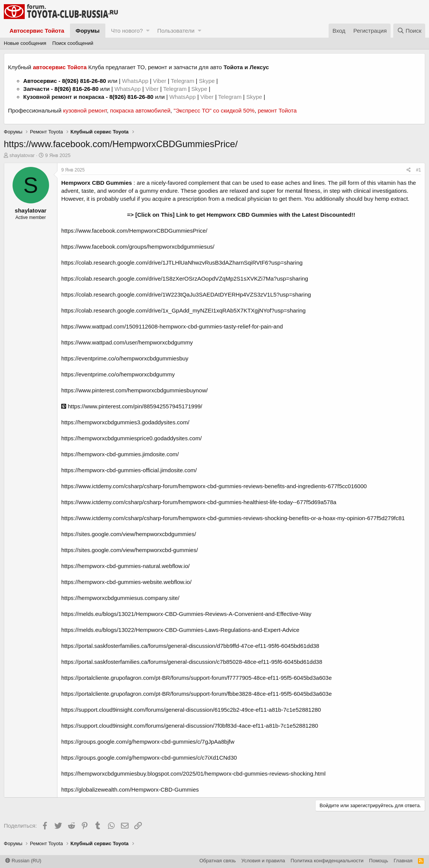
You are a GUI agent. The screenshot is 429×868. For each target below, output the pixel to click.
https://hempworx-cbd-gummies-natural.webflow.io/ (126, 566)
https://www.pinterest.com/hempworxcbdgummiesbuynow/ (134, 390)
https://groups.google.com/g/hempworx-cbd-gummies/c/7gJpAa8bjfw (148, 742)
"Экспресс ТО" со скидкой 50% (214, 110)
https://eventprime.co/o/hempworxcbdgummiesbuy (125, 358)
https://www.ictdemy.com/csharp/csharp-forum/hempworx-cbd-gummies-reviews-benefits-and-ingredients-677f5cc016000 (214, 486)
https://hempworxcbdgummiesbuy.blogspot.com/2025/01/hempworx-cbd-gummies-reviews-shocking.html (193, 774)
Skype (208, 81)
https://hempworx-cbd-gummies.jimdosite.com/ (120, 454)
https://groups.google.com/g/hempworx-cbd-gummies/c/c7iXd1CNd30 (149, 758)
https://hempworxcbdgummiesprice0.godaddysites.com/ (131, 438)
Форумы (88, 31)
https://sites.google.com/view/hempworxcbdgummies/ (129, 534)
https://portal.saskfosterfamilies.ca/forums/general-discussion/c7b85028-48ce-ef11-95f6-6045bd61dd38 (192, 662)
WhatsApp (136, 81)
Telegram (183, 81)
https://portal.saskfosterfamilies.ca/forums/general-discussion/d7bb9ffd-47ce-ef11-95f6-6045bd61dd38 (190, 646)
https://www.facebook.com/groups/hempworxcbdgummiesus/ (138, 247)
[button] (148, 31)
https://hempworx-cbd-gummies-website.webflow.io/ (126, 582)
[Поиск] (409, 31)
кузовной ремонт (85, 110)
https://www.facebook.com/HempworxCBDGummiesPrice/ (134, 231)
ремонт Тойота (277, 110)
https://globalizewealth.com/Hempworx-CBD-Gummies (130, 789)
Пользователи (176, 31)
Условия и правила (263, 861)
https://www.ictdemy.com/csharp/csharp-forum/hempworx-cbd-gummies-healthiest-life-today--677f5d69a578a (199, 502)
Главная (403, 861)
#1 (419, 170)
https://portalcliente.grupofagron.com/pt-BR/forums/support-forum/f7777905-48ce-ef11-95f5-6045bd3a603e (196, 678)
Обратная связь (218, 861)
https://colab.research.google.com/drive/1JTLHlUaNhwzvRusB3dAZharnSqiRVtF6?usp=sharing (182, 263)
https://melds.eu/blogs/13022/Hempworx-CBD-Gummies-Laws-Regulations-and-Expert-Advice (180, 630)
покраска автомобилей (140, 110)
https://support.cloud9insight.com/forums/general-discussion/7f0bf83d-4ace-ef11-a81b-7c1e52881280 (190, 726)
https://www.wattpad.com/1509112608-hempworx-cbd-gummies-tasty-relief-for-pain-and (172, 326)
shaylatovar (22, 155)
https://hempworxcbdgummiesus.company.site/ (120, 598)
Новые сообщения (25, 43)
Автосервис (40, 81)
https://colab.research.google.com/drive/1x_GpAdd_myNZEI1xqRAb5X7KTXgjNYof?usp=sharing (184, 310)
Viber (160, 81)
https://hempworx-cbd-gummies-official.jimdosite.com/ (129, 470)
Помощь (378, 861)
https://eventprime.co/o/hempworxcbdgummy (118, 374)
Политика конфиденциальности (327, 861)
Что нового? (127, 31)
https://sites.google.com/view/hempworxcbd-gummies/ (129, 550)
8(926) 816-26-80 (84, 81)
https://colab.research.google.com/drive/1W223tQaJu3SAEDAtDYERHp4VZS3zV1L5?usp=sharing (186, 294)
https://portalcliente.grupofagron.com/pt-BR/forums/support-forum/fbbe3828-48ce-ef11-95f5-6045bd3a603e (196, 694)
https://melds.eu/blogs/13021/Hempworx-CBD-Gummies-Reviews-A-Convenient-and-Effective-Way (186, 614)
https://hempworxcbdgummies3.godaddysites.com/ (125, 422)
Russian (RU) (23, 861)
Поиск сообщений (73, 43)
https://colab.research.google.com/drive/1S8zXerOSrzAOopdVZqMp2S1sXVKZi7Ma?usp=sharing (185, 278)
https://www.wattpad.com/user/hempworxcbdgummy (127, 342)
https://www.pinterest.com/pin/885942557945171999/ (132, 406)
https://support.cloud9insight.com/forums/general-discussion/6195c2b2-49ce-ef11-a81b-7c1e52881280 (191, 710)
